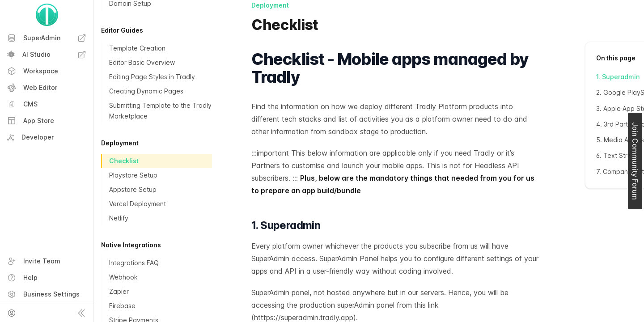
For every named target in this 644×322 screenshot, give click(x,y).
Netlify (119, 218)
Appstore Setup (133, 189)
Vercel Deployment (138, 204)
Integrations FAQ (134, 263)
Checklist (124, 161)
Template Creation (137, 48)
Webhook (123, 277)
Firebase (122, 306)
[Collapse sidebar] (81, 313)
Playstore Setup (133, 175)
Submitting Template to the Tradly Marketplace (160, 111)
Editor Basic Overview (142, 62)
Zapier (119, 291)
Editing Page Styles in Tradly (152, 77)
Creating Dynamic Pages (146, 91)
